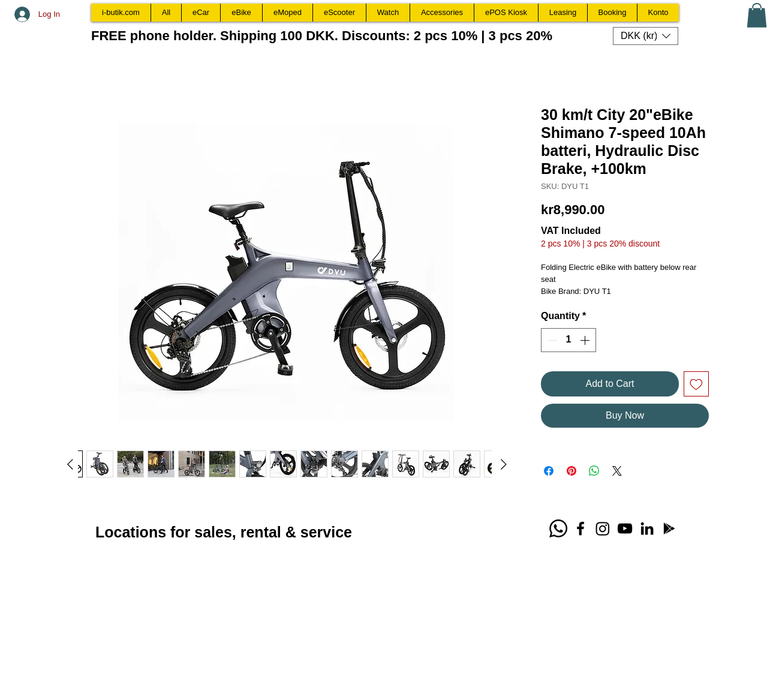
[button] (757, 15)
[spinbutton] (569, 340)
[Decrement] (551, 340)
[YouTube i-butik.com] (625, 528)
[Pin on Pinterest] (572, 471)
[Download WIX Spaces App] (669, 528)
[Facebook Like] (452, 532)
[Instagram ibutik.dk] (603, 528)
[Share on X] (617, 471)
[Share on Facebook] (549, 471)
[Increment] (586, 340)
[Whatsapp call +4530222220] (558, 528)
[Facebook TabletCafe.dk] (580, 528)
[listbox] (646, 36)
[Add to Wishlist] (696, 384)
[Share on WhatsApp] (594, 471)
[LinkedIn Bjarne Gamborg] (647, 528)
